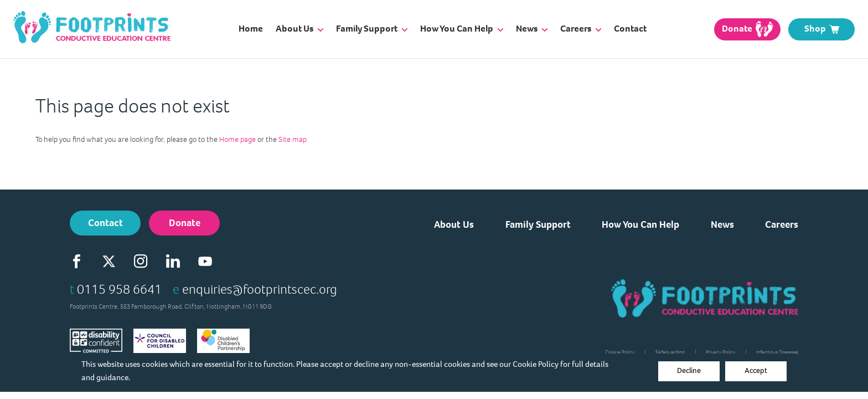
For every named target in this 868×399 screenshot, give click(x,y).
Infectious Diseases (777, 352)
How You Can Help (462, 29)
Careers (581, 29)
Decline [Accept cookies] (689, 370)
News (532, 29)
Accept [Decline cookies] (756, 370)
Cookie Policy (536, 364)
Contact (630, 29)
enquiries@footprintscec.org (260, 289)
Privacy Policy (720, 352)
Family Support (372, 29)
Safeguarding (670, 352)
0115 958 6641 (119, 289)
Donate (185, 223)
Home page (237, 139)
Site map (293, 139)
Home (251, 29)
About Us (299, 29)
